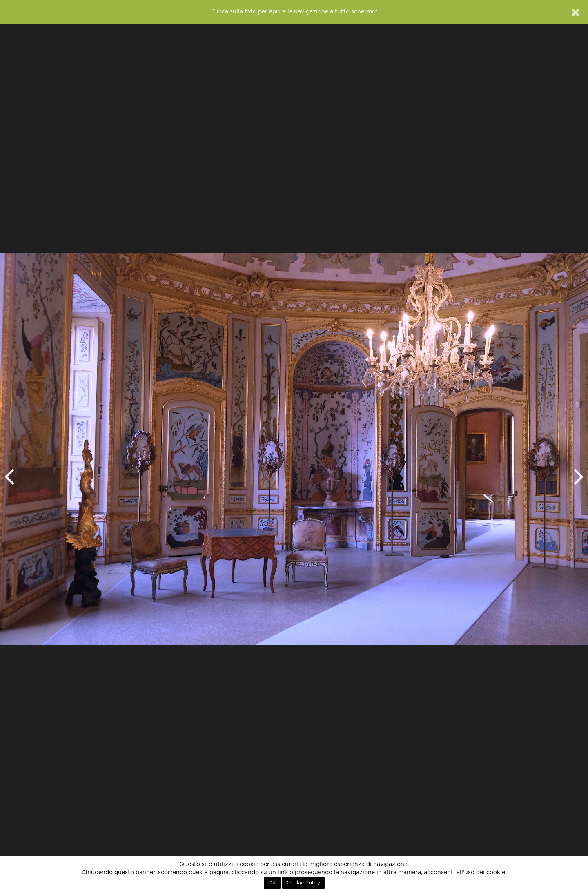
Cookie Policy (303, 883)
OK (272, 883)
